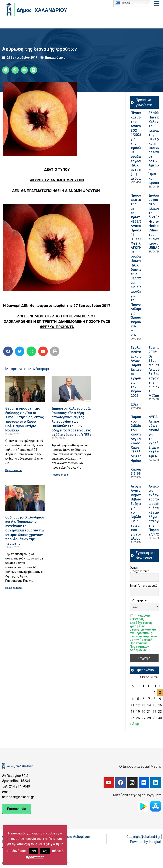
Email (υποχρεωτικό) (144, 586)
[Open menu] (157, 3)
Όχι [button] (45, 851)
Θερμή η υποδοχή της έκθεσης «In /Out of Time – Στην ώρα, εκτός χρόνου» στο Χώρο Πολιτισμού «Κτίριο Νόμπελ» (25, 419)
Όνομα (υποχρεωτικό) (140, 569)
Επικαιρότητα (55, 58)
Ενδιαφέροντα (139, 600)
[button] (6, 70)
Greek (122, 3)
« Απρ (134, 724)
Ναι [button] (34, 851)
